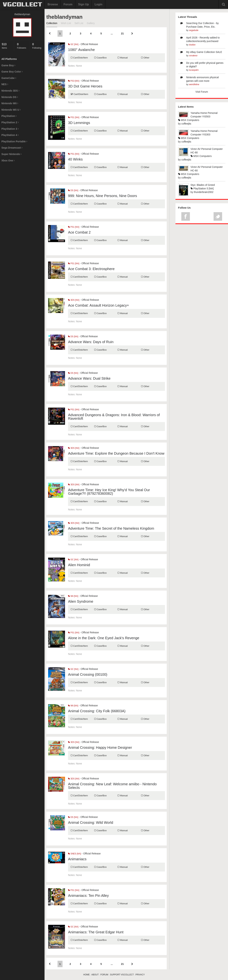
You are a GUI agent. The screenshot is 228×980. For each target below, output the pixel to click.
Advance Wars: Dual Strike (89, 378)
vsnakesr (193, 56)
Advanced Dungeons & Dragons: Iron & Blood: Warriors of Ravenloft (114, 417)
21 (122, 33)
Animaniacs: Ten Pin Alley (88, 896)
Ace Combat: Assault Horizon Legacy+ (99, 305)
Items (7, 46)
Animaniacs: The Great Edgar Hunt (96, 932)
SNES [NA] (75, 854)
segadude (194, 30)
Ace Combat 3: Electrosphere (91, 269)
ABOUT (95, 975)
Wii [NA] (73, 596)
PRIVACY (140, 975)
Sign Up (84, 4)
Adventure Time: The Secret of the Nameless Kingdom (111, 528)
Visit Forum (202, 92)
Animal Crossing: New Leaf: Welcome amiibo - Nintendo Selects (112, 786)
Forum (68, 4)
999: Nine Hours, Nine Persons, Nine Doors (103, 196)
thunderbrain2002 (204, 192)
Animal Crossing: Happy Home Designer (100, 748)
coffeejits (186, 124)
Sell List (79, 23)
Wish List (66, 23)
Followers (22, 46)
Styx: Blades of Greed (203, 185)
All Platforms (9, 59)
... (112, 33)
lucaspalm (194, 70)
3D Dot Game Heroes (85, 86)
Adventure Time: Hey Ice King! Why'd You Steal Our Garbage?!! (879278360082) (109, 492)
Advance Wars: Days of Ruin (91, 342)
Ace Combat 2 (79, 232)
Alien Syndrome (81, 601)
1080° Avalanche (81, 50)
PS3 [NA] (74, 81)
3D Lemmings (79, 123)
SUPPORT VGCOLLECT (122, 975)
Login (99, 4)
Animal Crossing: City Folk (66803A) (97, 711)
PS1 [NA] (74, 117)
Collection (52, 23)
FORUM (104, 975)
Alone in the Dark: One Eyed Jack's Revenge (104, 638)
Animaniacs (77, 859)
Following (37, 46)
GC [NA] (73, 44)
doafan (192, 45)
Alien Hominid (79, 565)
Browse (53, 4)
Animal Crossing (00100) (88, 674)
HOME (87, 975)
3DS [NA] (74, 300)
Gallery (91, 23)
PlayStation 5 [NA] (202, 188)
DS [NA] (73, 190)
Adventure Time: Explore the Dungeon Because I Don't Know (116, 453)
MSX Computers (189, 120)
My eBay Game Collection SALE (204, 52)
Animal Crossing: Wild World (91, 823)
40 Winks (75, 159)
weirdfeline (194, 84)
